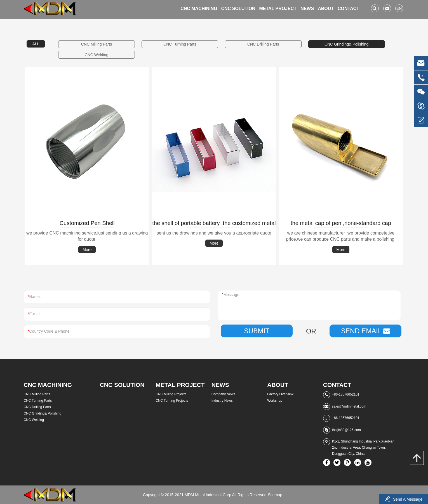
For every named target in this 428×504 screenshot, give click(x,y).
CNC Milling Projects (171, 394)
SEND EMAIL (365, 331)
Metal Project (278, 9)
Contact (348, 9)
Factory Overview (280, 394)
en (399, 8)
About (326, 9)
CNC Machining (199, 9)
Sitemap (275, 495)
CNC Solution (238, 9)
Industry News (222, 401)
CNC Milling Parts (97, 44)
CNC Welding (97, 55)
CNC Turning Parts (180, 44)
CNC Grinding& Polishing (346, 44)
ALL (36, 44)
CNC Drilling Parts (263, 44)
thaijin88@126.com (346, 430)
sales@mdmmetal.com (349, 406)
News (307, 9)
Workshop (275, 401)
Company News (223, 394)
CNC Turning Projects (172, 401)
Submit (257, 331)
